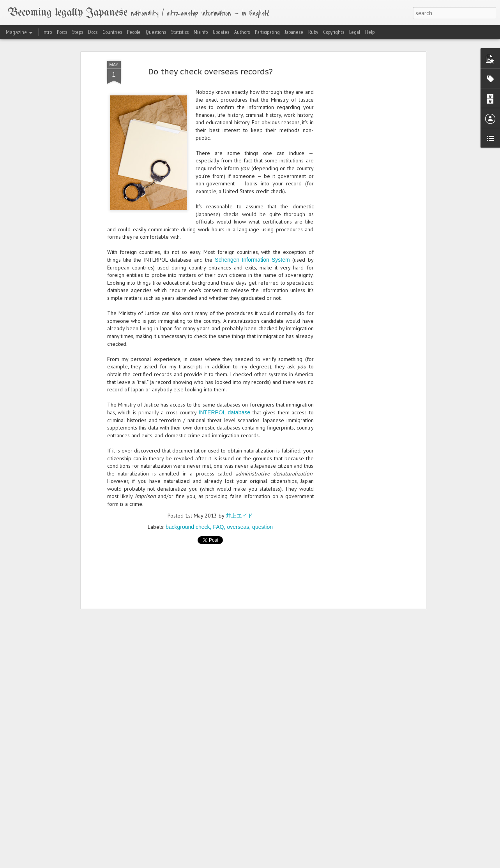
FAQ (218, 527)
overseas (238, 527)
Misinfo (201, 32)
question (262, 527)
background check (188, 527)
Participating (267, 32)
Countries (112, 32)
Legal (355, 32)
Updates (221, 32)
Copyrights (334, 32)
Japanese (294, 32)
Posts (62, 32)
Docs (93, 32)
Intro (47, 32)
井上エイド (239, 516)
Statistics (180, 32)
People (134, 32)
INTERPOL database (225, 412)
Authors (242, 32)
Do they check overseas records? (210, 72)
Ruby (313, 32)
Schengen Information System (252, 260)
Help (370, 32)
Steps (78, 32)
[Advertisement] (357, 183)
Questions (156, 32)
